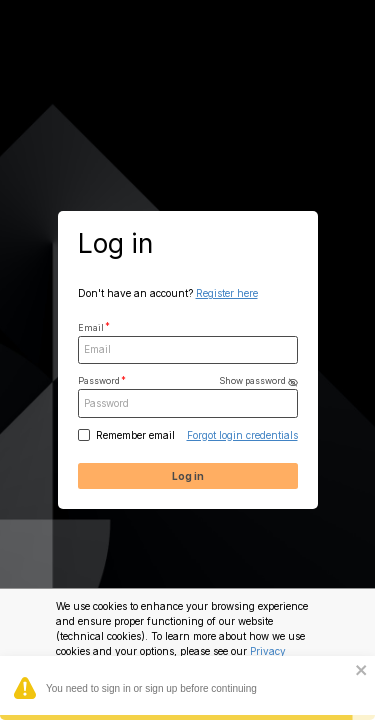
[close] (362, 671)
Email (91, 328)
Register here (227, 293)
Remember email (135, 435)
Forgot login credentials (242, 435)
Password (188, 381)
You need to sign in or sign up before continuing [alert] (187, 691)
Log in (188, 476)
